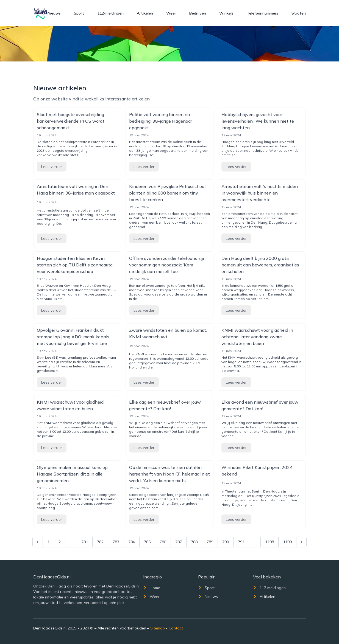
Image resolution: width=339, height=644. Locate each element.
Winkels (226, 13)
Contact (176, 628)
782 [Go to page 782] (100, 542)
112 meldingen (269, 588)
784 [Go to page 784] (132, 542)
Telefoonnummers (262, 13)
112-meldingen (110, 13)
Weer (171, 13)
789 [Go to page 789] (210, 542)
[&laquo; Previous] (38, 542)
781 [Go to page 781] (85, 542)
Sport (79, 13)
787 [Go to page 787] (179, 542)
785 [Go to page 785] (147, 542)
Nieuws (54, 13)
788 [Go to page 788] (194, 542)
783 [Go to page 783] (116, 542)
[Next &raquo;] (301, 542)
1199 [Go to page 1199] (287, 542)
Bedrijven (198, 13)
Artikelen (145, 13)
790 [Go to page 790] (226, 542)
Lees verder (52, 167)
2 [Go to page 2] (60, 542)
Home (152, 588)
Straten (299, 13)
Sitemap (158, 628)
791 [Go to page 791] (241, 542)
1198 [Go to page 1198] (269, 542)
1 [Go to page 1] (48, 542)
